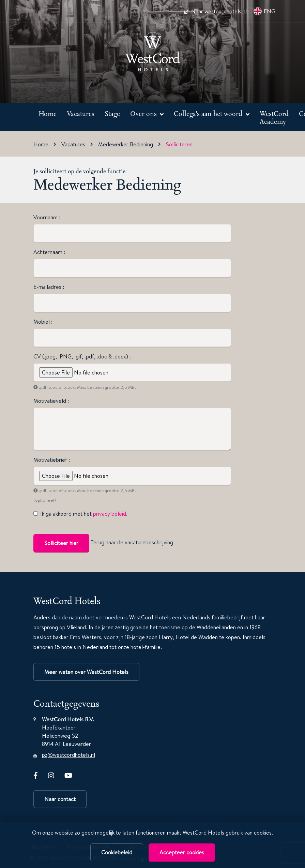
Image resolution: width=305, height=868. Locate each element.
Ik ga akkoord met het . (84, 514)
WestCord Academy (274, 117)
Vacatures (81, 113)
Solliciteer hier (61, 543)
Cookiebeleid (117, 852)
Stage (112, 113)
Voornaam (46, 217)
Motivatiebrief (51, 460)
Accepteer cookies (182, 852)
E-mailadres (48, 287)
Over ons (144, 113)
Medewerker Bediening (126, 144)
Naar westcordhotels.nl (216, 11)
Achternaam (49, 252)
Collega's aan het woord (209, 113)
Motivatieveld (50, 401)
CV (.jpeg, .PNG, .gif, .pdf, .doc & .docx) (81, 356)
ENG (264, 11)
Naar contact (60, 799)
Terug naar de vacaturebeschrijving (132, 542)
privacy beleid (110, 514)
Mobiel (42, 322)
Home (48, 113)
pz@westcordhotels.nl (68, 755)
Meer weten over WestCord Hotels (86, 672)
